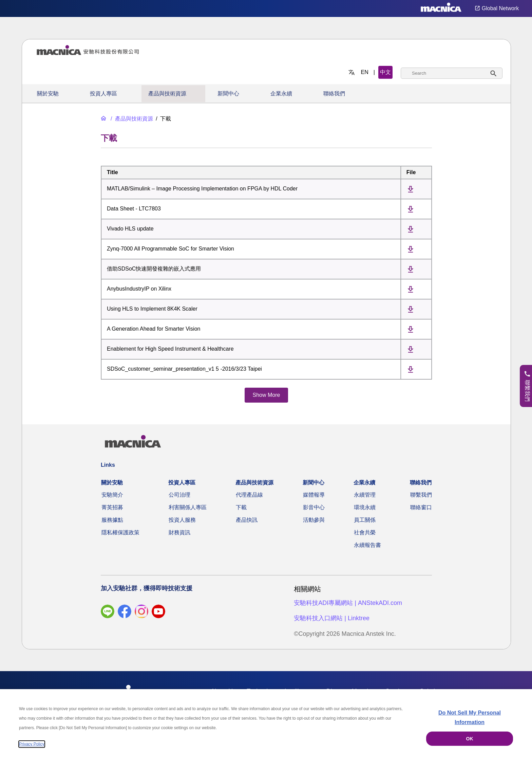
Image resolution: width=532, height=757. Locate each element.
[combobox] (452, 73)
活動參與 (314, 520)
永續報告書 (367, 545)
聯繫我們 (421, 495)
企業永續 (281, 94)
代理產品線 (249, 495)
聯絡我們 (334, 94)
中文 (385, 72)
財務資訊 (179, 532)
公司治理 (179, 495)
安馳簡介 (112, 495)
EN (365, 72)
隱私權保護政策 (120, 532)
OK (470, 739)
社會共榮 (365, 532)
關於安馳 (48, 94)
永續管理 (365, 495)
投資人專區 (103, 94)
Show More (267, 395)
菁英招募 (112, 507)
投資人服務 (182, 520)
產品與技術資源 (167, 94)
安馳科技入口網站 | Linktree (332, 618)
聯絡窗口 (421, 507)
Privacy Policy (32, 744)
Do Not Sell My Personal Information (470, 717)
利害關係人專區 (188, 507)
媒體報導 (314, 495)
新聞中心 (228, 94)
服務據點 (112, 520)
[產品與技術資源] (131, 119)
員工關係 (365, 520)
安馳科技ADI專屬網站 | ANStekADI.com (348, 603)
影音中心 (314, 507)
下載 (241, 507)
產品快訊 (247, 520)
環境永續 (365, 507)
